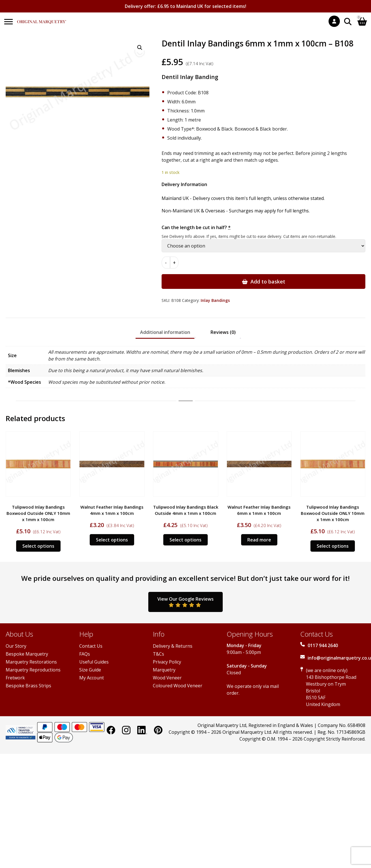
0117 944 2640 (323, 645)
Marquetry (164, 670)
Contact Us (91, 646)
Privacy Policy (167, 662)
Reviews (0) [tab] (223, 332)
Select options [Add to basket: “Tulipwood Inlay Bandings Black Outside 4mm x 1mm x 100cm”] (185, 540)
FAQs (85, 654)
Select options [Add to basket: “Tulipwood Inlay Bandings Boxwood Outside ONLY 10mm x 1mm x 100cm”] (38, 546)
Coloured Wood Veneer (178, 686)
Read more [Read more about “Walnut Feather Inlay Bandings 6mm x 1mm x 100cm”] (259, 540)
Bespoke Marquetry (27, 654)
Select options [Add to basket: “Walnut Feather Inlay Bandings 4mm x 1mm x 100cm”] (112, 540)
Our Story (16, 646)
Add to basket (268, 281)
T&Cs (158, 654)
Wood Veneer (167, 678)
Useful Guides (94, 662)
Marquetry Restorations (31, 662)
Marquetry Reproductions (33, 670)
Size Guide (90, 670)
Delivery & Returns (173, 646)
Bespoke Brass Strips (28, 686)
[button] (140, 48)
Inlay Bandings (215, 300)
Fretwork (15, 678)
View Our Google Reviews (185, 602)
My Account (92, 678)
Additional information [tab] (165, 332)
